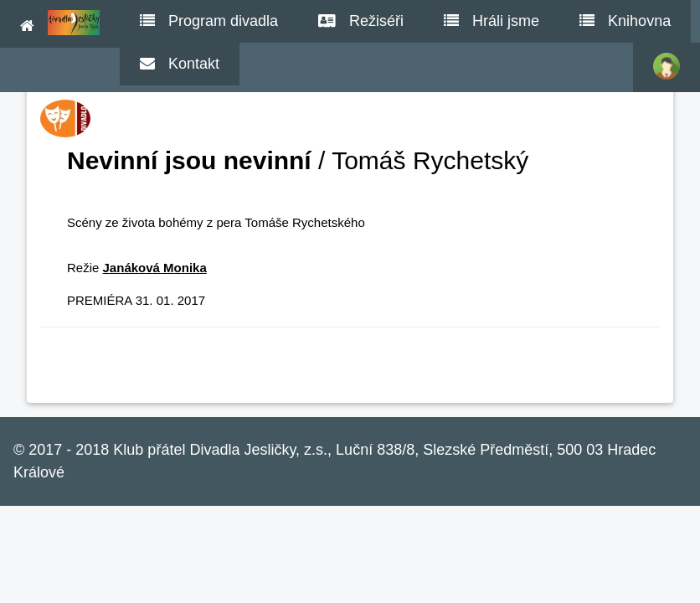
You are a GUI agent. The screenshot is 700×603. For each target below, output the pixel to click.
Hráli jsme (492, 21)
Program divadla (209, 21)
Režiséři (361, 21)
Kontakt (180, 64)
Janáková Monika (155, 268)
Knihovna (625, 21)
